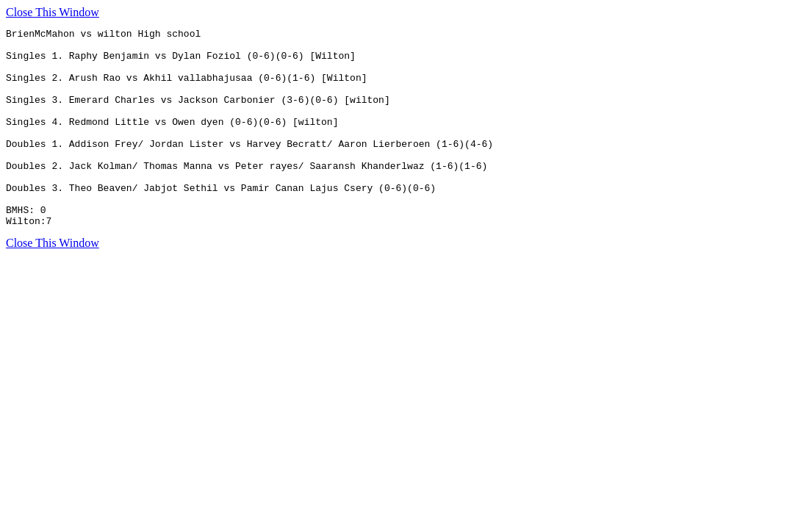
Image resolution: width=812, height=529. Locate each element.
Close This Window (53, 12)
